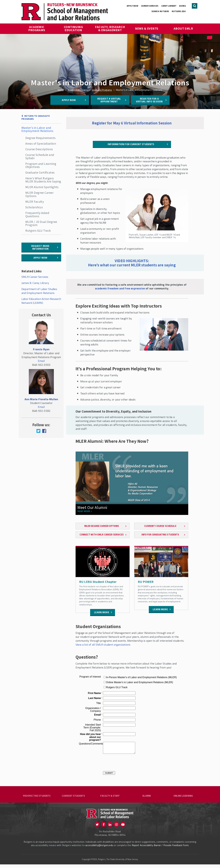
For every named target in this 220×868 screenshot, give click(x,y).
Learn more (102, 612)
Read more (84, 511)
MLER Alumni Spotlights (42, 187)
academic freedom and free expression (120, 288)
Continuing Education (74, 28)
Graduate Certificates (40, 172)
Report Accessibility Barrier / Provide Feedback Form (160, 849)
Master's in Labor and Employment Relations (37, 129)
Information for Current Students (131, 144)
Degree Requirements (40, 138)
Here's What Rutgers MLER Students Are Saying (43, 180)
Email (41, 361)
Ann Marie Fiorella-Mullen (41, 399)
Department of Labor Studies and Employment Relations (39, 291)
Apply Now (132, 6)
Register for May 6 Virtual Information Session (132, 123)
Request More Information (40, 247)
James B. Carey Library (35, 283)
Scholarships (34, 207)
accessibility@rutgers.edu (99, 849)
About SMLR (183, 28)
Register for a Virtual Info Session (149, 100)
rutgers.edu (179, 11)
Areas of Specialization (41, 143)
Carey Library (169, 6)
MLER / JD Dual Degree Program (41, 223)
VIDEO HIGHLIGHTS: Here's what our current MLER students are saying (132, 263)
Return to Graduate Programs (36, 117)
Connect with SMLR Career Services (102, 535)
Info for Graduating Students (160, 535)
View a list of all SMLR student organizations (103, 645)
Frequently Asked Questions (37, 214)
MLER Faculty (35, 201)
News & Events (147, 28)
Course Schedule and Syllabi (40, 156)
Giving (182, 6)
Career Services (150, 6)
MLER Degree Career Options (39, 194)
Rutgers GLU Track (38, 230)
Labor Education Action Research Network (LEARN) (41, 301)
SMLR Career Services (35, 277)
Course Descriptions (39, 149)
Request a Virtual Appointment (109, 100)
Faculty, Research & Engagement (110, 28)
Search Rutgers (160, 11)
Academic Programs (37, 28)
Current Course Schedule (160, 526)
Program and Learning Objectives (41, 165)
